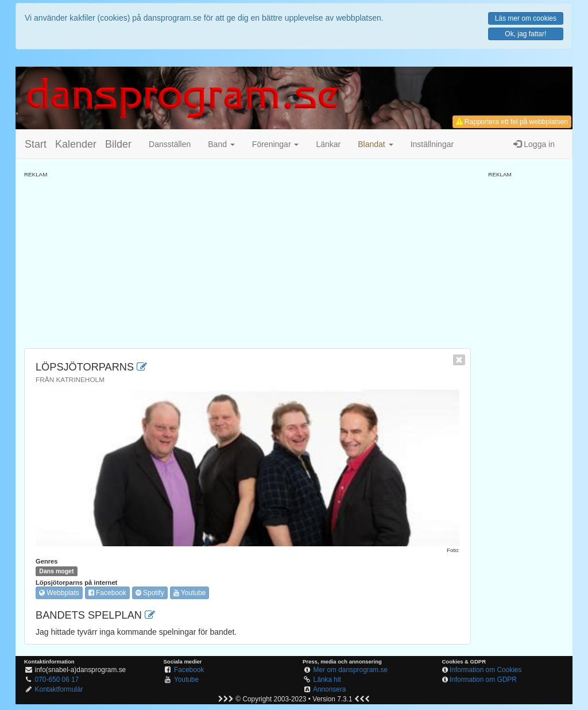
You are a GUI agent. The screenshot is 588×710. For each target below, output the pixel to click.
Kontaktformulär (59, 689)
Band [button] (221, 144)
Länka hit (327, 680)
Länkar (328, 144)
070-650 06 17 (57, 680)
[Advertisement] (247, 259)
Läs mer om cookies (526, 18)
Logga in (534, 144)
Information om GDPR (483, 680)
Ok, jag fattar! (525, 34)
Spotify (150, 593)
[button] (375, 144)
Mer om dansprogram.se (351, 670)
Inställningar (432, 144)
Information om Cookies (486, 670)
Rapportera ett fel (512, 122)
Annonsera (330, 689)
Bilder (118, 144)
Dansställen (170, 144)
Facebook (107, 593)
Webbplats (59, 593)
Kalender (76, 144)
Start (36, 144)
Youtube (190, 593)
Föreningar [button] (276, 144)
